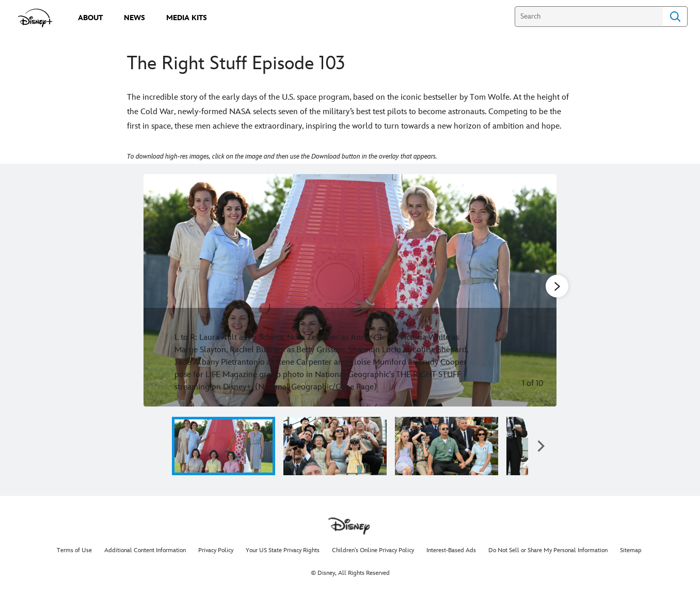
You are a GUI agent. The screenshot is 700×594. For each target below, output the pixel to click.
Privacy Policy (216, 550)
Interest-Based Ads (451, 550)
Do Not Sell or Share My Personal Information (548, 550)
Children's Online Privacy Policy (373, 550)
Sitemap (631, 550)
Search (675, 17)
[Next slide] (541, 290)
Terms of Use (74, 550)
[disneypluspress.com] (35, 18)
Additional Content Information (145, 550)
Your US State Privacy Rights (283, 550)
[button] (541, 446)
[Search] (589, 17)
